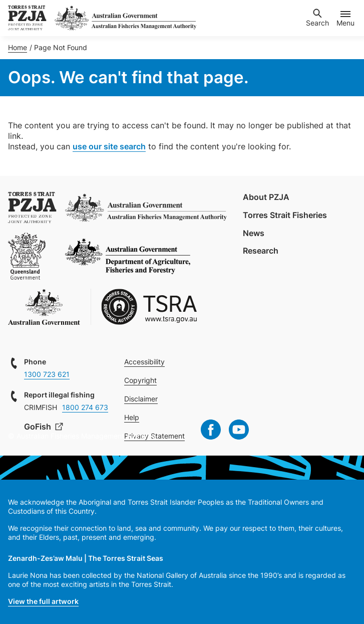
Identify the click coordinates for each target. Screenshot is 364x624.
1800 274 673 (85, 407)
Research (261, 251)
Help (132, 417)
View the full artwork (43, 601)
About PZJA (266, 197)
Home (18, 47)
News (254, 233)
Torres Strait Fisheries (285, 215)
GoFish (39, 427)
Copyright (140, 380)
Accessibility (144, 362)
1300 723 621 (47, 374)
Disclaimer (141, 399)
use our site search (109, 146)
